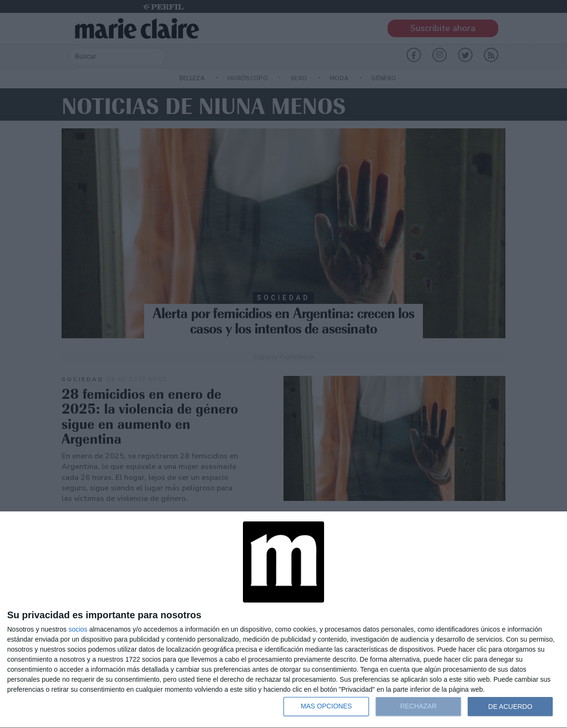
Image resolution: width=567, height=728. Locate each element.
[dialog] (283, 620)
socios (78, 629)
